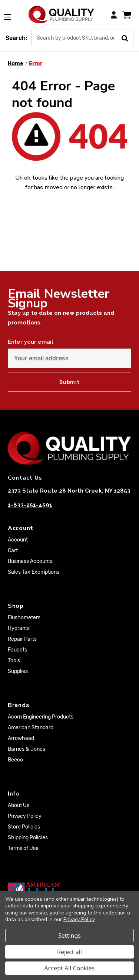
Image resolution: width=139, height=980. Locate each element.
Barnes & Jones (27, 749)
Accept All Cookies (70, 968)
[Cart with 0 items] (127, 15)
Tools (14, 661)
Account (18, 540)
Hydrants (19, 628)
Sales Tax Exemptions (34, 572)
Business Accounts (30, 561)
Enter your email (31, 342)
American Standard (31, 728)
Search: (16, 38)
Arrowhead (21, 738)
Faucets (17, 650)
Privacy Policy (25, 816)
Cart (13, 551)
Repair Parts (22, 639)
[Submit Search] (127, 37)
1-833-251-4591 (30, 505)
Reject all (69, 952)
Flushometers (24, 618)
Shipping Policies (28, 838)
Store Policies (24, 827)
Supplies (18, 671)
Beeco (15, 760)
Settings (69, 936)
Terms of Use (23, 848)
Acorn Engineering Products (41, 717)
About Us (19, 805)
